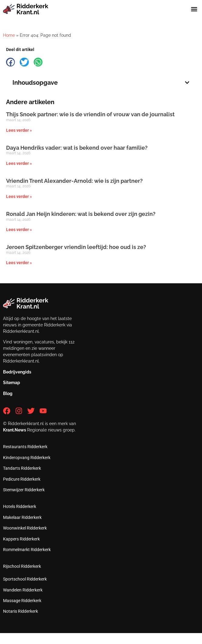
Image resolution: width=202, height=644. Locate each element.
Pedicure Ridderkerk (22, 479)
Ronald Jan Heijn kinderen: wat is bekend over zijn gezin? (81, 214)
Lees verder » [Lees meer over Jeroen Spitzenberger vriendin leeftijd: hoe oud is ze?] (19, 263)
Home (9, 35)
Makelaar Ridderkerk (22, 517)
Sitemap (12, 383)
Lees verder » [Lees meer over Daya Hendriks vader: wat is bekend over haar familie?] (19, 163)
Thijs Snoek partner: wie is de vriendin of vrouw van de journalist (90, 114)
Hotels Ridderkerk (20, 506)
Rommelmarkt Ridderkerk (27, 550)
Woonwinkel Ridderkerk (25, 528)
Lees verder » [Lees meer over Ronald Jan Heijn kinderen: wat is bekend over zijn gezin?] (19, 230)
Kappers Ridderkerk (21, 539)
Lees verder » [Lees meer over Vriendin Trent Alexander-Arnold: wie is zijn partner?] (19, 196)
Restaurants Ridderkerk (25, 447)
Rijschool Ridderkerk (22, 566)
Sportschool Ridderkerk (25, 579)
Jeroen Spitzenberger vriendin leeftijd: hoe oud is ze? (76, 247)
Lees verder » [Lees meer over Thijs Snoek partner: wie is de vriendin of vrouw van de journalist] (19, 130)
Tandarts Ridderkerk (22, 468)
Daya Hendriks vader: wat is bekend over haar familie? (77, 148)
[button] (194, 9)
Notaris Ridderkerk (21, 611)
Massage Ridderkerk (22, 601)
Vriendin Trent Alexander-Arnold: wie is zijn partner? (74, 181)
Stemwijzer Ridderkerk (24, 490)
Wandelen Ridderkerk (23, 590)
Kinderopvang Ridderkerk (27, 458)
